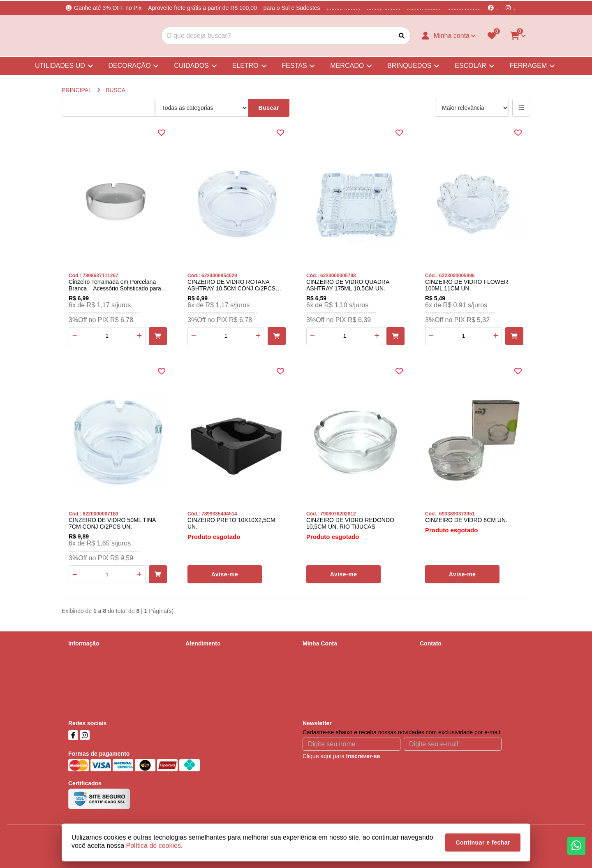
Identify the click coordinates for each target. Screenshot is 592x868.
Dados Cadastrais (325, 654)
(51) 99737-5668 (453, 668)
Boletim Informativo (327, 675)
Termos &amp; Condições (101, 686)
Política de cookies (92, 697)
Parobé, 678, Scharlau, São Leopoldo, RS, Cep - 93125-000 (472, 697)
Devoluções (200, 675)
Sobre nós (81, 654)
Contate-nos (201, 654)
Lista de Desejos (324, 686)
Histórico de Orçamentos (334, 665)
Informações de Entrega (99, 665)
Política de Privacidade (97, 675)
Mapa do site (202, 665)
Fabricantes (200, 686)
